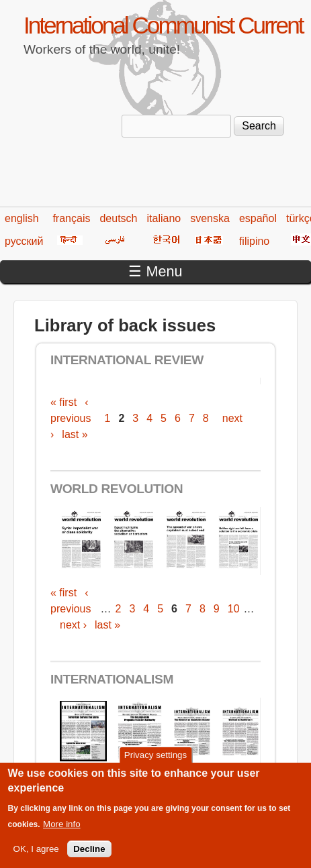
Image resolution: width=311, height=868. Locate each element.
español (258, 218)
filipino (254, 241)
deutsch (118, 218)
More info (62, 833)
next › (73, 625)
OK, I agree (36, 858)
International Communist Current (163, 25)
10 (234, 609)
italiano (164, 218)
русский (24, 241)
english (22, 218)
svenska (210, 218)
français (71, 218)
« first (63, 402)
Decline (89, 858)
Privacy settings (155, 764)
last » (75, 434)
